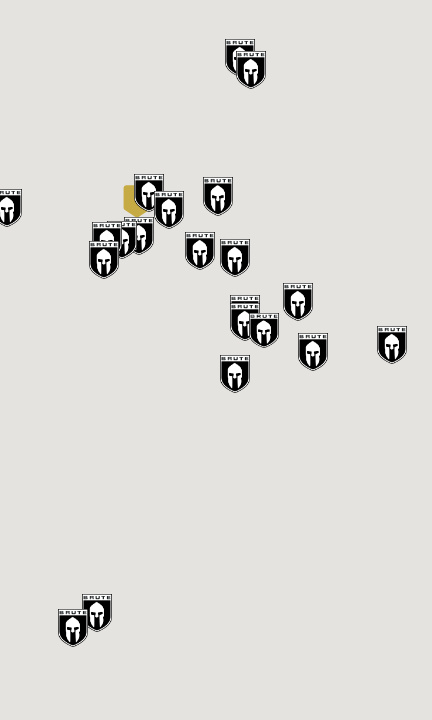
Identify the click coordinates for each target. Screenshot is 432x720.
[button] (137, 201)
